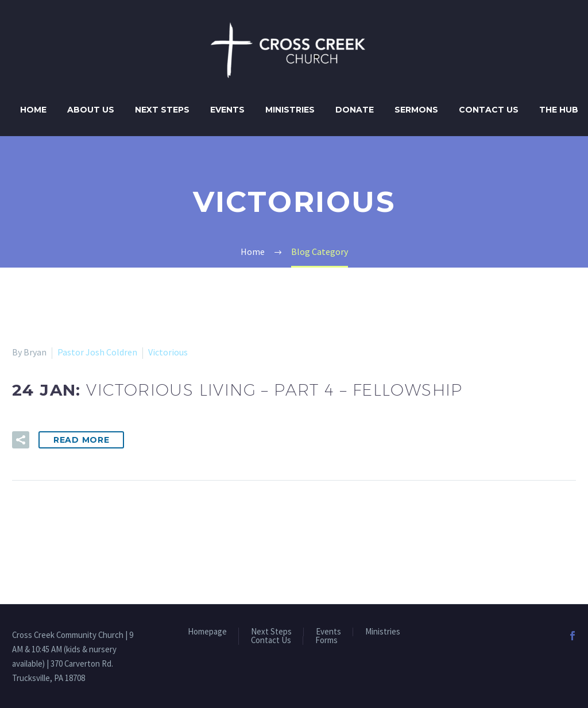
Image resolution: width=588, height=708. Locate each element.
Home (33, 110)
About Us (91, 110)
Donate (355, 110)
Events (227, 110)
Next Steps (162, 110)
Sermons (416, 110)
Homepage (207, 632)
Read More (81, 440)
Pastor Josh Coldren (97, 352)
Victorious (168, 352)
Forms (326, 641)
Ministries (290, 110)
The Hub (559, 110)
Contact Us (489, 110)
